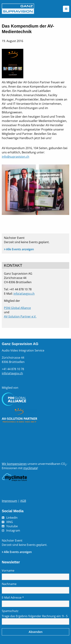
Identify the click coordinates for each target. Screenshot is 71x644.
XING (10, 522)
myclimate (30, 468)
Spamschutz (10, 611)
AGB (23, 501)
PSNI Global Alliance (17, 308)
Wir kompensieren (14, 464)
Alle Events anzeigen (20, 249)
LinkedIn (12, 518)
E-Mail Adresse (13, 598)
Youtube (12, 526)
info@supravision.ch (16, 157)
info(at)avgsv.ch (24, 294)
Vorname (8, 571)
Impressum (10, 501)
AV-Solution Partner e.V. (20, 316)
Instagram (13, 530)
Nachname (9, 584)
